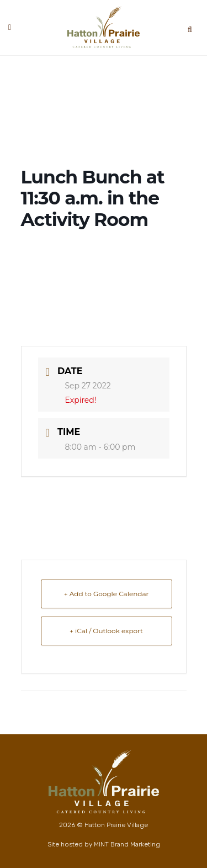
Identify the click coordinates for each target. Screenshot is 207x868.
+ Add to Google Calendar (107, 594)
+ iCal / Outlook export (106, 631)
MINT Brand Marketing (127, 844)
